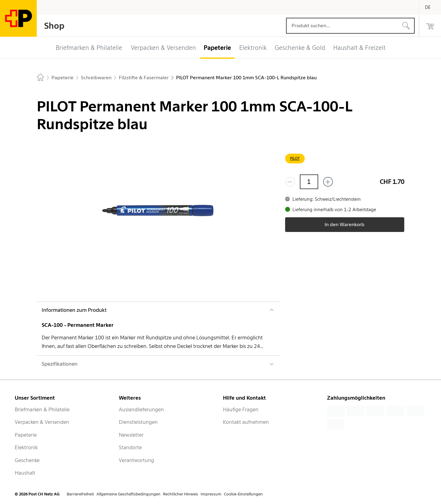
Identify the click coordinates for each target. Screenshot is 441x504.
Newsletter (131, 435)
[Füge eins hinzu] (328, 182)
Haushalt (25, 473)
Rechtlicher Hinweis (181, 494)
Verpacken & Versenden (42, 422)
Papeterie (26, 435)
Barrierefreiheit (80, 494)
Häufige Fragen (241, 409)
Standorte (130, 447)
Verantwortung (136, 460)
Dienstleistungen (138, 422)
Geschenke (27, 460)
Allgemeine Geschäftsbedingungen (128, 494)
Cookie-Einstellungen (243, 494)
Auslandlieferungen (141, 409)
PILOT (295, 158)
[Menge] (309, 182)
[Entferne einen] (290, 182)
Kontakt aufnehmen (246, 422)
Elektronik (26, 447)
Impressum (211, 494)
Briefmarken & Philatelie (42, 409)
